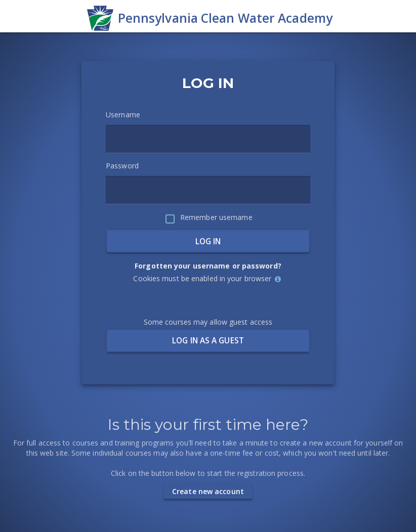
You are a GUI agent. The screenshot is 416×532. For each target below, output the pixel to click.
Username (123, 115)
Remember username (216, 217)
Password (122, 166)
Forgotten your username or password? (208, 266)
